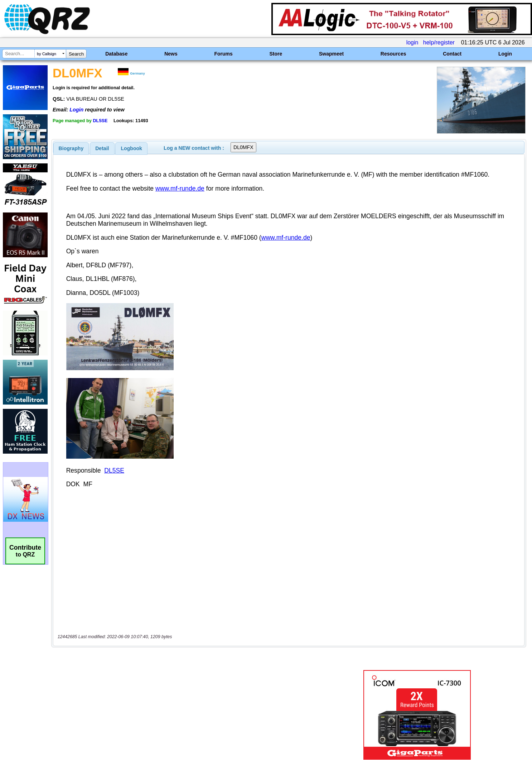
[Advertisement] (185, 685)
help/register (439, 42)
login (412, 42)
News (171, 54)
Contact (452, 54)
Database (116, 54)
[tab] (71, 148)
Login (505, 54)
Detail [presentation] (102, 148)
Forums (223, 54)
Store (276, 54)
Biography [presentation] (71, 148)
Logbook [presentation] (132, 148)
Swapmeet (331, 54)
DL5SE (100, 121)
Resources (393, 54)
